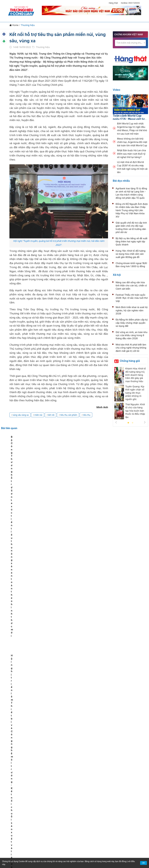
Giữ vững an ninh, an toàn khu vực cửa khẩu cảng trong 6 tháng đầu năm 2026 (132, 335)
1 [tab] (128, 423)
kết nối (51, 415)
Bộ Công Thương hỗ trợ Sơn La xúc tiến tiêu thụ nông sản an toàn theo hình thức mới (70, 459)
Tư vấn (113, 807)
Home (14, 25)
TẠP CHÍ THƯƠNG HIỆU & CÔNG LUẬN (73, 855)
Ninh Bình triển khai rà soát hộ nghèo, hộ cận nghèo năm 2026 (132, 310)
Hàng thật (113, 3)
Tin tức (17, 807)
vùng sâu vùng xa (21, 415)
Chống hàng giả (130, 361)
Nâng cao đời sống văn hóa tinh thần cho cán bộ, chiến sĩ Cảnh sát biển (131, 286)
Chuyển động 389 (60, 807)
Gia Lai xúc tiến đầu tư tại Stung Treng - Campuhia (77, 493)
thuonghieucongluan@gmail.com (63, 828)
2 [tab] (133, 423)
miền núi (38, 415)
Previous (116, 422)
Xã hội (117, 275)
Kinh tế (28, 807)
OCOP (103, 807)
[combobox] (130, 43)
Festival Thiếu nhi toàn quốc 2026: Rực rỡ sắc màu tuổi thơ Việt (132, 298)
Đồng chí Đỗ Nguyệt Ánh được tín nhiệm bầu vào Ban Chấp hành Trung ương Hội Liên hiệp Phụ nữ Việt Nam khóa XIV (132, 210)
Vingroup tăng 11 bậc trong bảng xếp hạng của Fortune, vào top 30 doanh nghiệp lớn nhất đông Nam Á (76, 712)
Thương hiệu (28, 25)
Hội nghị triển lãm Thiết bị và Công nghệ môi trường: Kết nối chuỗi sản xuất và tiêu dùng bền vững (98, 459)
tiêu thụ (87, 415)
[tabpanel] (16, 457)
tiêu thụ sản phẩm (69, 415)
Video (117, 90)
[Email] (21, 830)
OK (144, 863)
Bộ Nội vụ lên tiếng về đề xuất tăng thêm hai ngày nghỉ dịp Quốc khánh (131, 242)
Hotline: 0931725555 (130, 3)
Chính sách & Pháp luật (85, 807)
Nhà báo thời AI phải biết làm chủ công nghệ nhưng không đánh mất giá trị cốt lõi (131, 348)
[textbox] (130, 43)
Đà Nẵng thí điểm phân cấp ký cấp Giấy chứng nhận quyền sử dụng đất (132, 323)
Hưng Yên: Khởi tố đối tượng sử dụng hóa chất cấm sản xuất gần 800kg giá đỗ (131, 254)
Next (145, 422)
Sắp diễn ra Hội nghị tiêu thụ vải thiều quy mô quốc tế (43, 456)
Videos (132, 807)
